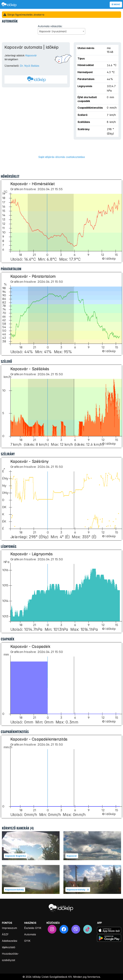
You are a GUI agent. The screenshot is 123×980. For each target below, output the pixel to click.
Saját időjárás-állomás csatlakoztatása (61, 157)
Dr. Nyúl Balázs (30, 66)
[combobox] (61, 31)
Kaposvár (31, 55)
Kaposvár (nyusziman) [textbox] (53, 31)
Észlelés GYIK (33, 928)
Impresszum (9, 928)
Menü (116, 4)
